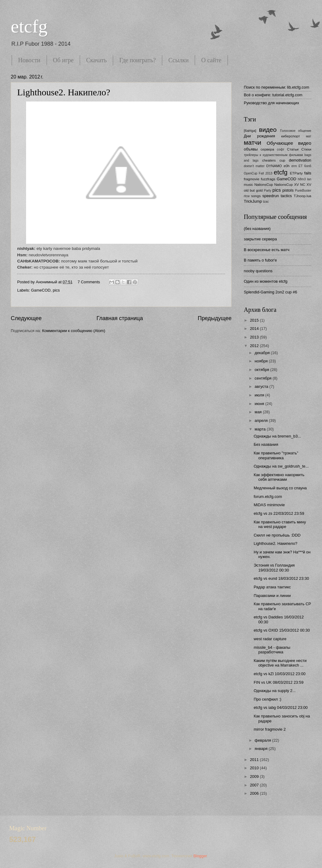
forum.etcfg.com (268, 497)
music (248, 185)
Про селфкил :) (267, 699)
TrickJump (253, 201)
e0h (287, 166)
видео (268, 130)
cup (282, 160)
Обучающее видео (289, 143)
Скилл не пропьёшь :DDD (277, 535)
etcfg (29, 26)
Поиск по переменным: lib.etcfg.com (276, 87)
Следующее (26, 318)
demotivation (300, 160)
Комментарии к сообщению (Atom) (74, 331)
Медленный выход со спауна (280, 488)
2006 (255, 793)
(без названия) (257, 229)
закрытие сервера (260, 239)
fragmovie (252, 179)
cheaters (269, 160)
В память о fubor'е (260, 260)
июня (260, 404)
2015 (255, 320)
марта (261, 429)
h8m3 (302, 179)
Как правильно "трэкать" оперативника (276, 455)
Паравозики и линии (272, 596)
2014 (255, 329)
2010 (255, 768)
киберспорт (291, 136)
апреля (262, 421)
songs (256, 196)
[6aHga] (250, 131)
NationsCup (264, 185)
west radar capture (270, 639)
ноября (262, 361)
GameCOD (41, 290)
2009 (255, 776)
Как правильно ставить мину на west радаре (280, 524)
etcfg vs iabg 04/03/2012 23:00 (281, 707)
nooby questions (258, 271)
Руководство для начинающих (271, 103)
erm (294, 166)
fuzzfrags (268, 179)
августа (262, 386)
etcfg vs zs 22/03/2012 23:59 (279, 513)
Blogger (200, 856)
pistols (288, 190)
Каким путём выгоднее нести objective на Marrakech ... (280, 663)
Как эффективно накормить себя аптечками (279, 477)
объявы (251, 149)
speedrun (271, 196)
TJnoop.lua (303, 196)
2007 (255, 785)
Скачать (96, 60)
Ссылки (178, 60)
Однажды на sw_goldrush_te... (281, 466)
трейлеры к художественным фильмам (273, 155)
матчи (253, 142)
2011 (255, 760)
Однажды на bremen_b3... (277, 436)
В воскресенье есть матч (267, 250)
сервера (267, 149)
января (262, 749)
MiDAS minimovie (269, 505)
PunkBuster (303, 191)
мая (259, 412)
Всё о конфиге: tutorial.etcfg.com (273, 95)
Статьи (293, 149)
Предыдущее (215, 318)
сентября (264, 378)
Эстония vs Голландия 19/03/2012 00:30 (274, 568)
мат (309, 136)
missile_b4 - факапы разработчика (272, 650)
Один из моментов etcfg (266, 281)
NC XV (306, 185)
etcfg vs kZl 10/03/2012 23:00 (280, 674)
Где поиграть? (138, 60)
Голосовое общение (296, 131)
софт (281, 149)
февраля (263, 740)
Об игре (63, 60)
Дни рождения (259, 136)
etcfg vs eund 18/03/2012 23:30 (281, 578)
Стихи (306, 149)
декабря (263, 353)
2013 (255, 337)
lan (309, 179)
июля (260, 395)
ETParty (296, 173)
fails (308, 173)
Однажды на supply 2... (275, 691)
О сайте (211, 60)
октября (262, 370)
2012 (255, 346)
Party (268, 191)
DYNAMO (274, 166)
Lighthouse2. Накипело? (64, 92)
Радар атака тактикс (272, 587)
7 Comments (89, 282)
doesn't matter (254, 166)
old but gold (253, 190)
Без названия (266, 444)
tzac (266, 202)
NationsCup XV (286, 185)
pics (56, 290)
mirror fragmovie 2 (270, 729)
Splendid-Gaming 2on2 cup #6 (270, 292)
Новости (29, 60)
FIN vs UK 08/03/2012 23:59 (278, 682)
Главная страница (120, 318)
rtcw (247, 196)
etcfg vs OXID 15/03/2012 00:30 (282, 630)
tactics (286, 196)
